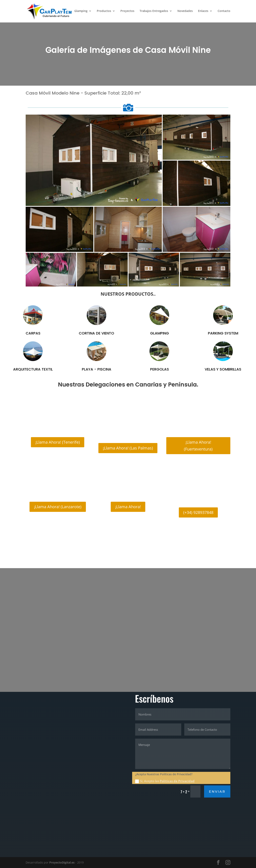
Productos (104, 12)
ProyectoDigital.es (62, 862)
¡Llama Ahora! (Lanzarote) (58, 507)
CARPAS (33, 333)
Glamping (81, 12)
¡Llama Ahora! (128, 507)
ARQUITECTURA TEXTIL (33, 369)
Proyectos (127, 12)
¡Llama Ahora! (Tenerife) (58, 442)
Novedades (185, 12)
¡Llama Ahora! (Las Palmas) (128, 448)
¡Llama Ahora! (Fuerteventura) (198, 446)
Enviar (217, 792)
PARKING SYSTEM (223, 333)
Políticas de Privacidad (177, 781)
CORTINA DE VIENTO (96, 333)
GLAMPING (160, 333)
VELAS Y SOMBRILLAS (223, 369)
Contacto (224, 12)
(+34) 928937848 (198, 512)
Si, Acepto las (165, 781)
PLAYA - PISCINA (97, 369)
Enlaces (203, 12)
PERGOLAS (160, 369)
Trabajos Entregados (154, 12)
